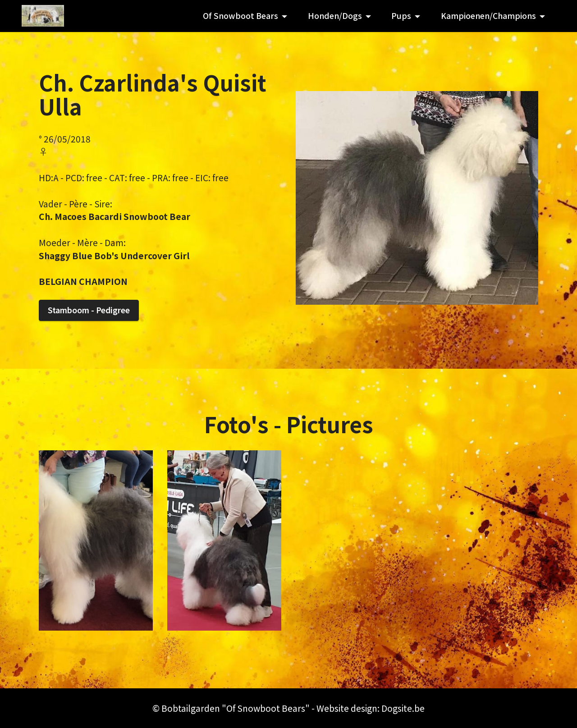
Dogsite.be (403, 708)
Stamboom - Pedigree (89, 310)
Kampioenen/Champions (488, 16)
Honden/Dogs (335, 16)
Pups (401, 16)
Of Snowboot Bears (240, 16)
